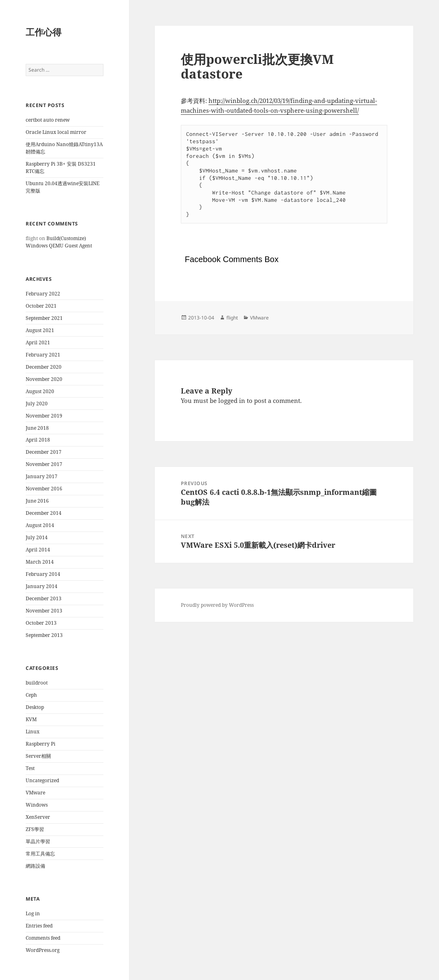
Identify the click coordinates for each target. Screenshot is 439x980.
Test (30, 768)
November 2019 (44, 416)
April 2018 (38, 440)
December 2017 (44, 452)
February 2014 (43, 574)
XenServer (38, 817)
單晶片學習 (38, 841)
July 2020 (37, 404)
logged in (232, 400)
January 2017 (42, 476)
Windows (37, 805)
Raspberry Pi (41, 744)
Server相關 (38, 756)
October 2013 (41, 623)
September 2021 (44, 318)
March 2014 (40, 562)
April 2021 (38, 342)
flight (232, 318)
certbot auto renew (48, 120)
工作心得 (44, 32)
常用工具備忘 (40, 854)
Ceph (31, 695)
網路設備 (35, 866)
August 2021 (40, 330)
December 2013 (44, 598)
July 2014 (37, 537)
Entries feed (39, 926)
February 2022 (43, 294)
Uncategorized (42, 780)
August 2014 (40, 525)
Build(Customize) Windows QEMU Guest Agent (59, 242)
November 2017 (44, 464)
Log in (33, 913)
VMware (35, 793)
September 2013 (44, 635)
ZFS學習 (35, 829)
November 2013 (44, 611)
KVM (31, 719)
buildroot (37, 683)
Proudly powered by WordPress (217, 605)
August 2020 (40, 391)
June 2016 (37, 501)
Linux (33, 732)
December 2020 (44, 367)
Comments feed (43, 938)
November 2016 (44, 489)
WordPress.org (43, 950)
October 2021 (41, 306)
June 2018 (37, 428)
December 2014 (44, 513)
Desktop (35, 707)
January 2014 (42, 586)
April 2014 (38, 550)
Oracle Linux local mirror (56, 132)
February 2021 (43, 355)
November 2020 (44, 379)
